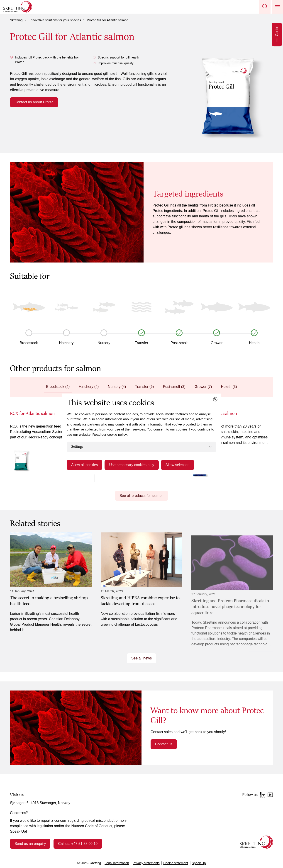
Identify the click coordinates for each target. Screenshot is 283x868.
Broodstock (29, 343)
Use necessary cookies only (132, 465)
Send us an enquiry (30, 844)
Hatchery (66, 343)
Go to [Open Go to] (277, 34)
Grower (217, 343)
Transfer (142, 343)
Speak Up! (18, 831)
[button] (265, 7)
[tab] (58, 387)
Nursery (104, 343)
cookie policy (117, 434)
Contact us (164, 744)
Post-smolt (179, 343)
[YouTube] (270, 795)
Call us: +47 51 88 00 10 (78, 844)
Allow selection (178, 465)
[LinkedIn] (263, 795)
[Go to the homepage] (256, 842)
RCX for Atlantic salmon (32, 413)
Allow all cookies (84, 465)
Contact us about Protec (34, 102)
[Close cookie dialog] (215, 399)
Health (254, 343)
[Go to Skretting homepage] (18, 7)
